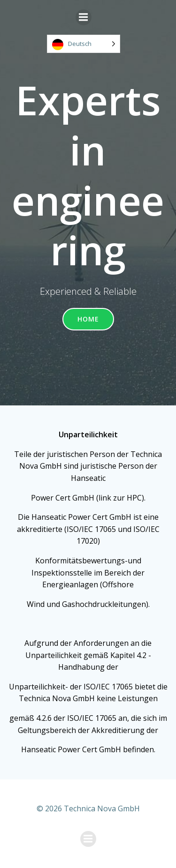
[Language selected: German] (84, 44)
